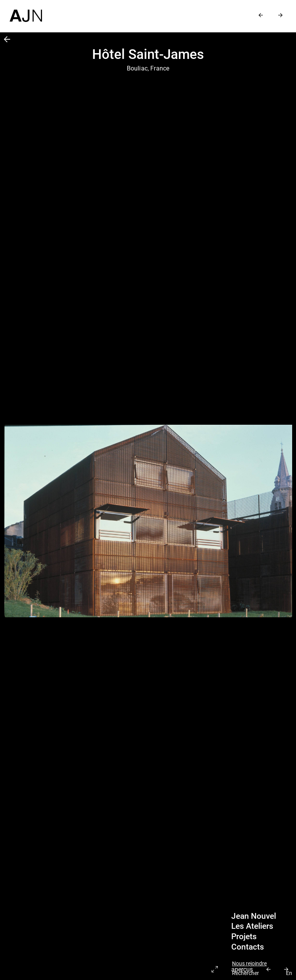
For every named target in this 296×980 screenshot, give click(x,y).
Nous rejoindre (249, 964)
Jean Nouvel (254, 916)
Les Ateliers (252, 926)
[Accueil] (26, 11)
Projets (244, 936)
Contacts (248, 947)
